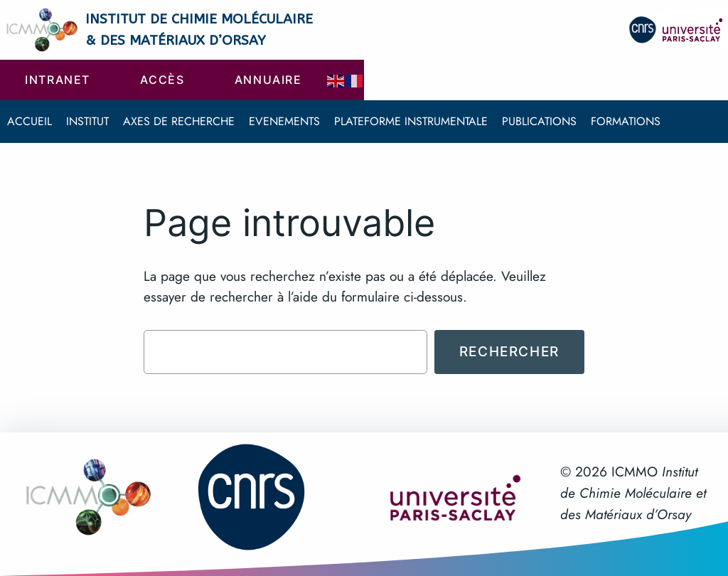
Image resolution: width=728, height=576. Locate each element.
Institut (87, 121)
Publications (539, 121)
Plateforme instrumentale (411, 121)
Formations (626, 121)
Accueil (30, 121)
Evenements (284, 121)
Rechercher (509, 351)
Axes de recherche (179, 121)
